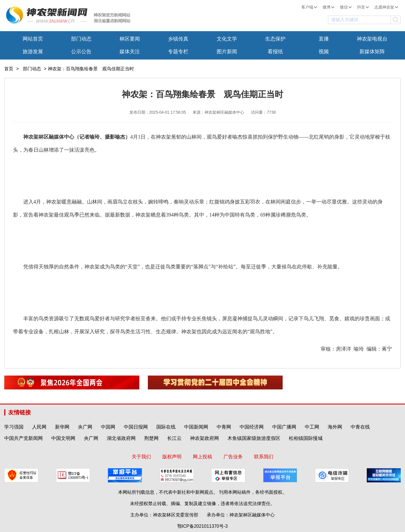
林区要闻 (130, 39)
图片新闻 (227, 52)
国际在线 (166, 427)
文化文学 (227, 39)
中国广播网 (284, 427)
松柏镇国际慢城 (306, 438)
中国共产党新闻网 (24, 438)
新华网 (62, 427)
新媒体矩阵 (372, 52)
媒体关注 (130, 52)
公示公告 (81, 52)
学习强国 (14, 427)
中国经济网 (252, 427)
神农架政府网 (204, 438)
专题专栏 (178, 52)
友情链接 (20, 412)
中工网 (312, 427)
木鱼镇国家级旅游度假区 (254, 438)
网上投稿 (202, 457)
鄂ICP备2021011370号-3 (202, 526)
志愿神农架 (386, 7)
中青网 (224, 427)
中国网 (108, 427)
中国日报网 (136, 427)
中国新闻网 (196, 427)
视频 (324, 52)
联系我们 (264, 457)
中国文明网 (63, 438)
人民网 (39, 427)
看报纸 (275, 52)
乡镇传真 (178, 39)
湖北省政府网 (121, 438)
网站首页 (33, 39)
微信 (346, 7)
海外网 (335, 427)
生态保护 (275, 39)
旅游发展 (33, 52)
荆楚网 (151, 438)
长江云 (174, 438)
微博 (328, 7)
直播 (324, 39)
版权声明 (172, 457)
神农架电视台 (372, 39)
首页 (9, 69)
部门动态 (81, 39)
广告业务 (233, 457)
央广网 (85, 427)
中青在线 (360, 427)
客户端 (309, 7)
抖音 (363, 7)
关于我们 (141, 457)
